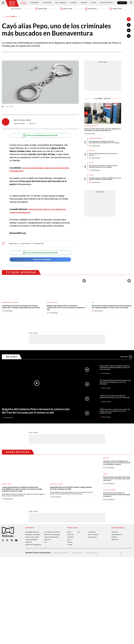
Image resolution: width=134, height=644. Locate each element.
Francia (106, 482)
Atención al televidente (34, 547)
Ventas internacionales (53, 551)
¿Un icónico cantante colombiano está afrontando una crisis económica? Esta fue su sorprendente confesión (117, 470)
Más (126, 360)
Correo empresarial (32, 554)
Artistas (92, 158)
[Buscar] (131, 3)
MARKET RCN (116, 551)
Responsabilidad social (33, 543)
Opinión (93, 3)
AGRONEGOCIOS (93, 548)
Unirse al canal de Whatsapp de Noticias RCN (40, 137)
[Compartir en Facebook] (129, 25)
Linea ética (48, 554)
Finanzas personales (97, 143)
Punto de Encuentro (105, 3)
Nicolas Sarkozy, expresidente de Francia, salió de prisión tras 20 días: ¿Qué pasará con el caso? (116, 487)
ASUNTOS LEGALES (94, 545)
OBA (46, 556)
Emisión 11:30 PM (124, 9)
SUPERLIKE (115, 548)
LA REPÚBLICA (92, 543)
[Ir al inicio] (13, 4)
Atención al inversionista (30, 559)
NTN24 (69, 543)
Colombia (24, 3)
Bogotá (92, 183)
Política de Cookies (81, 568)
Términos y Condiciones (97, 568)
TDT (79, 543)
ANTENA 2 (70, 553)
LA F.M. (69, 551)
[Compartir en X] (129, 31)
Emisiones (8, 9)
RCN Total (71, 545)
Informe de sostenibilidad (49, 548)
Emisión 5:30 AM (37, 9)
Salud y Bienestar (61, 3)
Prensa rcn (29, 556)
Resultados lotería (57, 491)
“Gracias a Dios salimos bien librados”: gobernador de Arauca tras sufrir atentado (114, 402)
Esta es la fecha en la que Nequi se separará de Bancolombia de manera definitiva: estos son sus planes (105, 148)
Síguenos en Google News (40, 262)
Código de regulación (33, 551)
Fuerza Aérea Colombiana (11, 305)
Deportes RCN (48, 3)
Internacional (35, 3)
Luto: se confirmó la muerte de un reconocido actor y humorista (104, 162)
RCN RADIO (71, 548)
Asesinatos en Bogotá (92, 128)
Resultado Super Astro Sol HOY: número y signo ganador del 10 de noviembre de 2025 (70, 496)
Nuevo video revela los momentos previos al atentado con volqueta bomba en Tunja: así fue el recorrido (112, 310)
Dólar (91, 171)
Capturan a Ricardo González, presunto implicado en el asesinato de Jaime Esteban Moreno (101, 133)
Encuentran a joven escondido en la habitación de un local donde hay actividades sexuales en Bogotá (104, 188)
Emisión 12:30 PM (66, 9)
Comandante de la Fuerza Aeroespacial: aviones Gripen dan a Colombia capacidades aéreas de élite (22, 310)
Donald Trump (7, 491)
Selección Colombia (110, 499)
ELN (93, 305)
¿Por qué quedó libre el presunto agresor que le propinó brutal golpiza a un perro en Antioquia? (116, 387)
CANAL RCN (122, 3)
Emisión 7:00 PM (95, 9)
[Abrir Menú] (3, 3)
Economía (74, 3)
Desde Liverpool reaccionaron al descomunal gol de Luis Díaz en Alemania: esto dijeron (115, 504)
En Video (13, 360)
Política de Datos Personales (63, 568)
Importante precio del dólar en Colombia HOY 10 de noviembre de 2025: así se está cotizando (105, 175)
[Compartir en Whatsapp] (129, 37)
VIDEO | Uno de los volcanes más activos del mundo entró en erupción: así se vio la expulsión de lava (116, 418)
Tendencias (84, 3)
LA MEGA (70, 556)
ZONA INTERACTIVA (118, 545)
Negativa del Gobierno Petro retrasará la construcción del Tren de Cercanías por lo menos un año (64, 310)
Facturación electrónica (49, 544)
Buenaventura (14, 245)
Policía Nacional (42, 245)
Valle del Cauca (27, 245)
